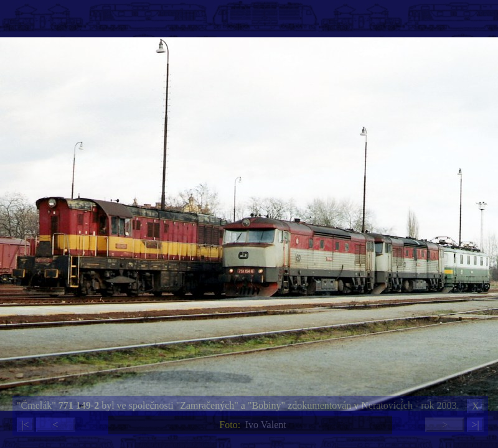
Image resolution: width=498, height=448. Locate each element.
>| (475, 425)
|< (25, 425)
